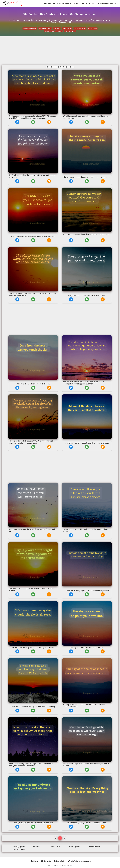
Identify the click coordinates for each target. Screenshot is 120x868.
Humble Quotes (49, 31)
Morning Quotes (19, 847)
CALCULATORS (89, 4)
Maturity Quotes (67, 28)
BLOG (77, 4)
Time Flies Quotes (70, 31)
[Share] (49, 122)
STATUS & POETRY (62, 4)
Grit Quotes (57, 28)
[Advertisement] (60, 51)
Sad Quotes (36, 847)
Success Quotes (19, 849)
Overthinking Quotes (80, 28)
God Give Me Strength (45, 28)
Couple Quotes (74, 847)
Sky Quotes (59, 31)
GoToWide (87, 861)
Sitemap (35, 861)
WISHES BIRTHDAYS (107, 4)
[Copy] (17, 122)
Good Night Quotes (95, 847)
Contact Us (46, 861)
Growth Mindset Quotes (30, 28)
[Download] (33, 122)
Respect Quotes (92, 28)
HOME (47, 4)
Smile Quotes (55, 847)
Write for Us (73, 861)
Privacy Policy (59, 861)
